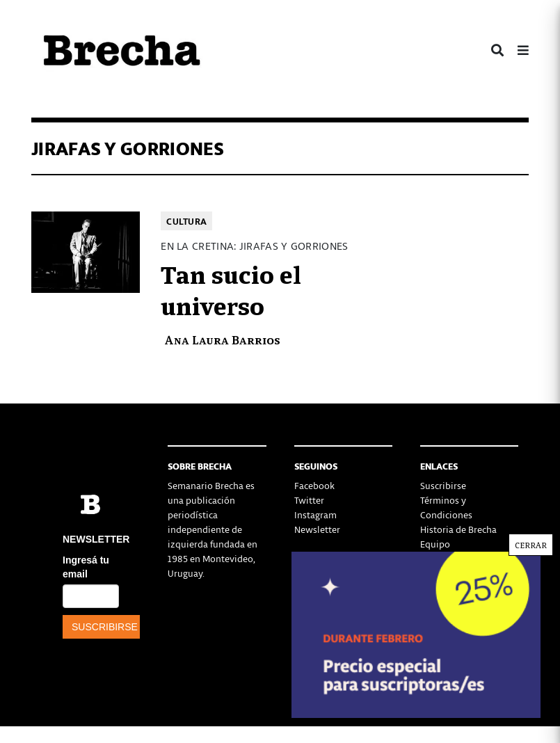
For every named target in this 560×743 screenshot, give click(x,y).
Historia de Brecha (458, 529)
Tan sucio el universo (231, 289)
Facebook (314, 485)
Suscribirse (443, 485)
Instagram (315, 514)
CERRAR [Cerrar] (531, 545)
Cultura (186, 221)
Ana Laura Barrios (222, 339)
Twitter (309, 500)
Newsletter (317, 529)
